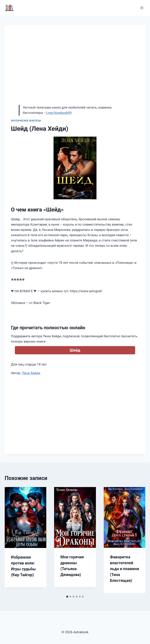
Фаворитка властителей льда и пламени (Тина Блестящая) (125, 569)
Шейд (75, 350)
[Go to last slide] (12, 540)
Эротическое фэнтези (26, 121)
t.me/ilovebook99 (59, 113)
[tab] (67, 597)
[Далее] (138, 540)
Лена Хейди (31, 373)
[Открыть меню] (142, 8)
